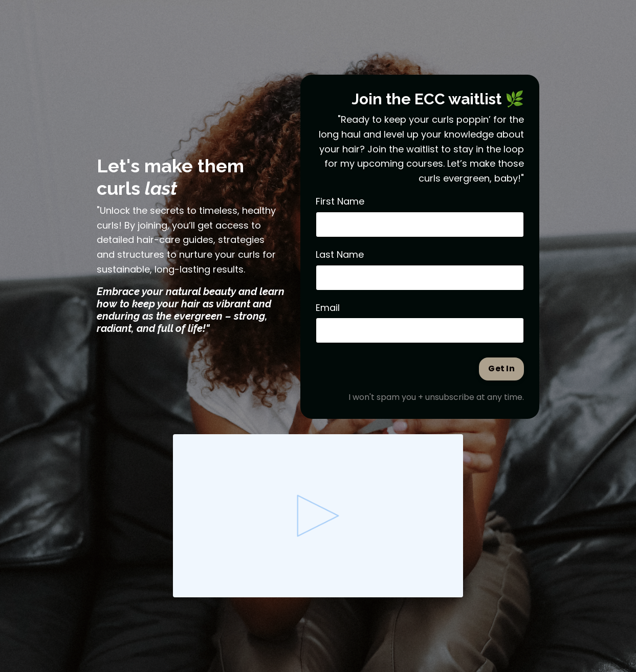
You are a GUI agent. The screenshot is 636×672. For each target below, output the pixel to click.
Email (328, 308)
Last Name (340, 254)
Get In (501, 368)
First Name (340, 201)
